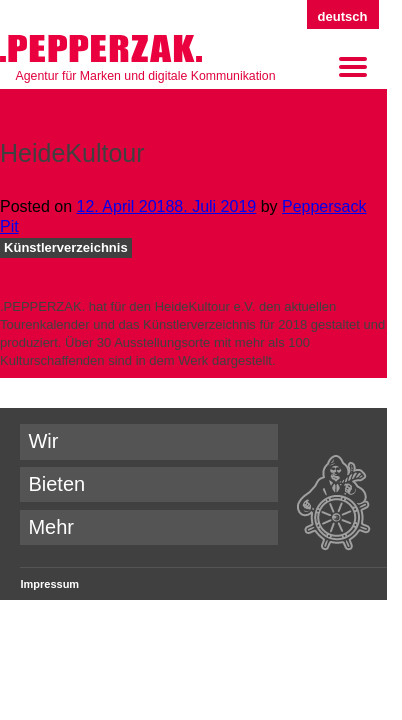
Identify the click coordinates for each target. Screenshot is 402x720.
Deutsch (343, 16)
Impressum (49, 584)
